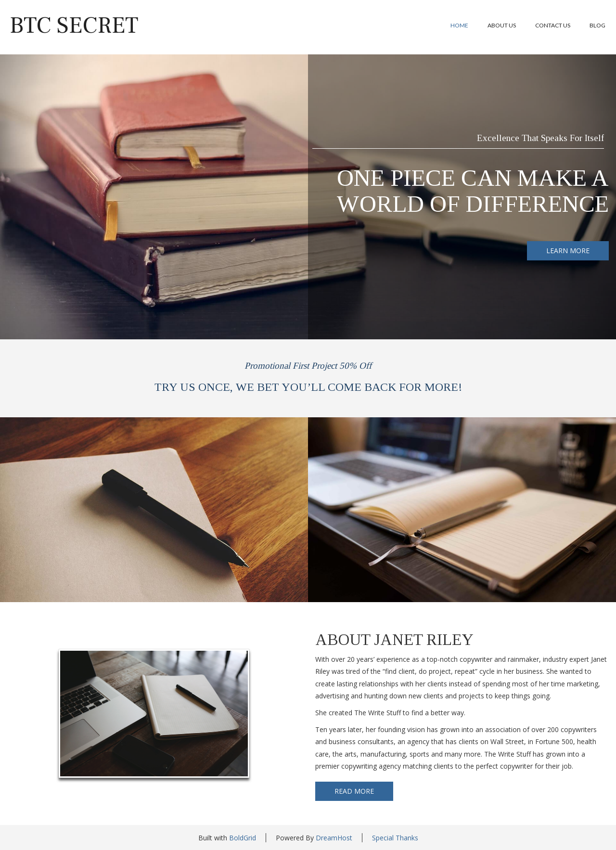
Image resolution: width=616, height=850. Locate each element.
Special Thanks (395, 838)
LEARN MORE (568, 251)
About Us (502, 25)
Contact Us (553, 25)
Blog (597, 25)
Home (459, 25)
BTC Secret (74, 26)
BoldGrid (243, 838)
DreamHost (334, 838)
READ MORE (354, 791)
